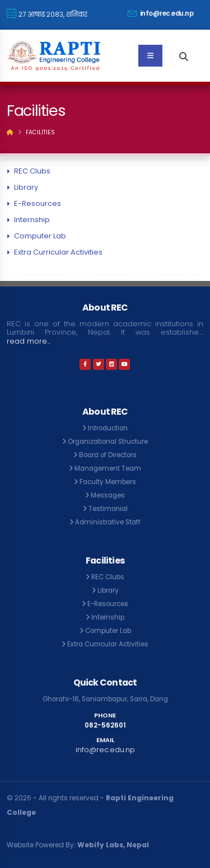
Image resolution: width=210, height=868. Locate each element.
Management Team (108, 468)
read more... (29, 341)
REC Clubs (32, 171)
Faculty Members (108, 482)
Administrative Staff (108, 522)
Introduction (108, 428)
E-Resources (38, 203)
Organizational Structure (108, 442)
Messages (108, 495)
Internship (32, 220)
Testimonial (108, 509)
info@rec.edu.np (161, 13)
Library (26, 187)
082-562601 (105, 725)
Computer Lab (40, 236)
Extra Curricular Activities (58, 252)
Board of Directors (108, 455)
